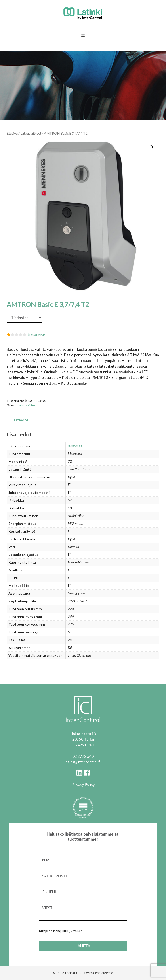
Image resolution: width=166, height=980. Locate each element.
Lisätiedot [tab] (20, 420)
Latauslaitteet (31, 133)
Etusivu (12, 133)
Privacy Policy (83, 784)
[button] (152, 147)
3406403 (75, 446)
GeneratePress (103, 973)
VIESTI (83, 912)
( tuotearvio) (37, 335)
